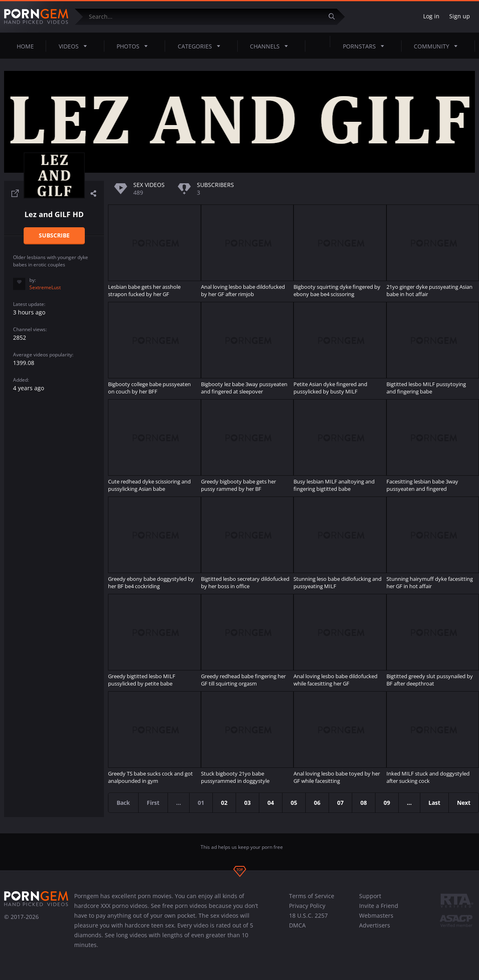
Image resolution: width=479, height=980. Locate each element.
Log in (431, 16)
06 (317, 803)
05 (294, 803)
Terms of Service (312, 896)
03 (247, 803)
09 (387, 803)
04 (271, 803)
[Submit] (335, 16)
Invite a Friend (379, 906)
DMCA (297, 925)
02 (224, 803)
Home (25, 46)
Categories (201, 46)
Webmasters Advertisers (376, 920)
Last (434, 803)
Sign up (460, 16)
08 (364, 803)
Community (438, 46)
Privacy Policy (307, 906)
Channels (271, 46)
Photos (135, 46)
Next (464, 803)
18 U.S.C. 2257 (308, 915)
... (409, 803)
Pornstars (366, 46)
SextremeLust (45, 287)
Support (370, 896)
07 (340, 803)
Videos (75, 46)
